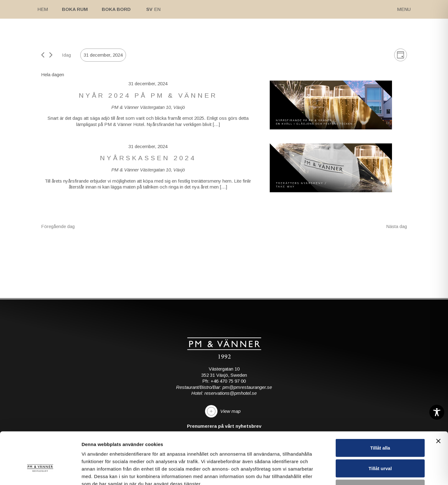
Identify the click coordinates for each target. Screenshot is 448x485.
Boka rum (75, 9)
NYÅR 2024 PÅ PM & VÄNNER (148, 95)
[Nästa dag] (51, 55)
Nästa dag (397, 226)
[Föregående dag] (43, 55)
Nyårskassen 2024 (148, 158)
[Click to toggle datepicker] (103, 55)
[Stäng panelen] (438, 397)
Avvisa (380, 444)
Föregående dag (58, 226)
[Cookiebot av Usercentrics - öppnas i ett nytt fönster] (40, 473)
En (157, 9)
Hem (43, 9)
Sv (149, 9)
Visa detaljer (338, 473)
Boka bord (116, 9)
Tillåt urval (380, 424)
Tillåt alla (380, 403)
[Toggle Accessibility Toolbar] (437, 412)
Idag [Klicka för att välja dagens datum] (66, 55)
